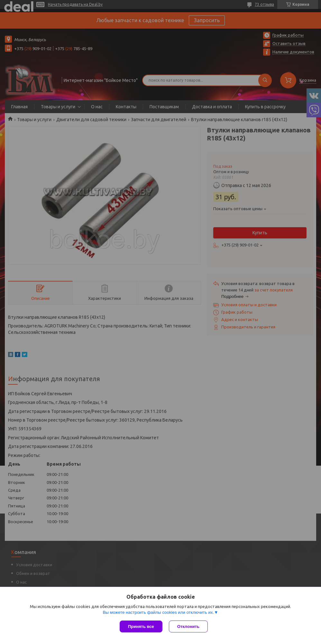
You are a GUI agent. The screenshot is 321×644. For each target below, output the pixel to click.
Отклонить (188, 626)
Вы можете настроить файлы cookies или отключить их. (158, 612)
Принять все (141, 626)
